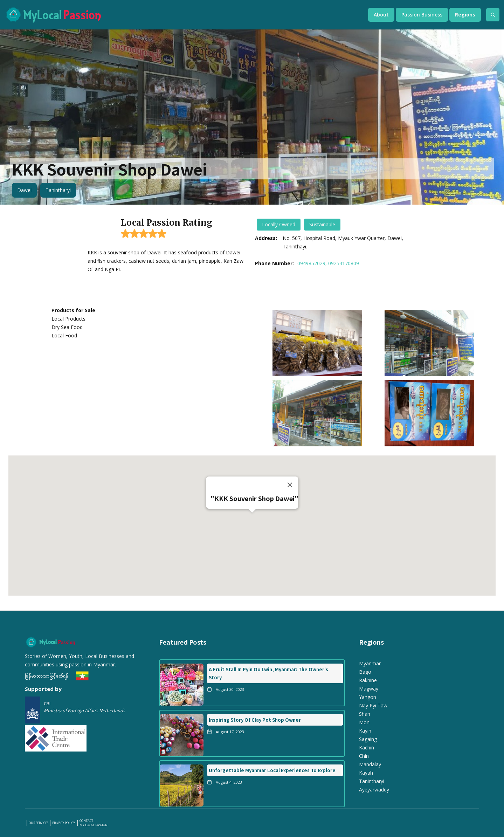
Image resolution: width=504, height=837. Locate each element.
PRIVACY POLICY (64, 823)
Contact (86, 821)
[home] (179, 15)
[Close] (290, 485)
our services (39, 823)
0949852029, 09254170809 (328, 263)
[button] (381, 15)
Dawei (24, 190)
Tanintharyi (58, 190)
